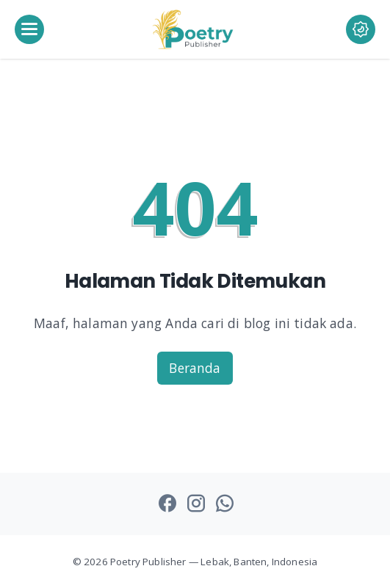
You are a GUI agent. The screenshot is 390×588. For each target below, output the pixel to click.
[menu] (29, 29)
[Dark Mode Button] (346, 29)
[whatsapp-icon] (225, 504)
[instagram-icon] (196, 504)
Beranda (195, 368)
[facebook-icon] (167, 504)
